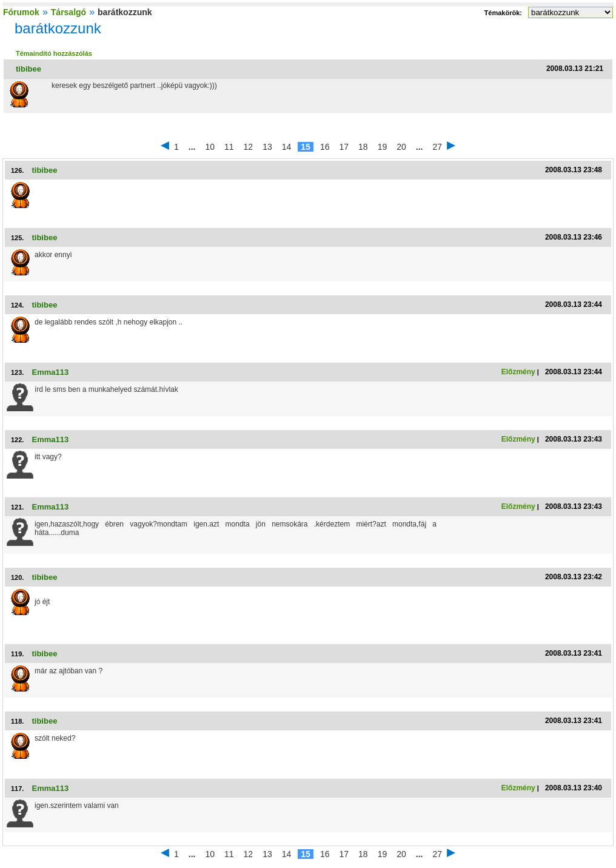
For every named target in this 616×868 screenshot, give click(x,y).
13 (267, 147)
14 (287, 147)
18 (363, 147)
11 (229, 147)
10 (210, 147)
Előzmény (518, 372)
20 (401, 147)
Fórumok (21, 12)
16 (325, 147)
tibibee (28, 69)
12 (249, 147)
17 (344, 147)
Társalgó (69, 12)
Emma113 (50, 372)
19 (383, 147)
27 (437, 147)
